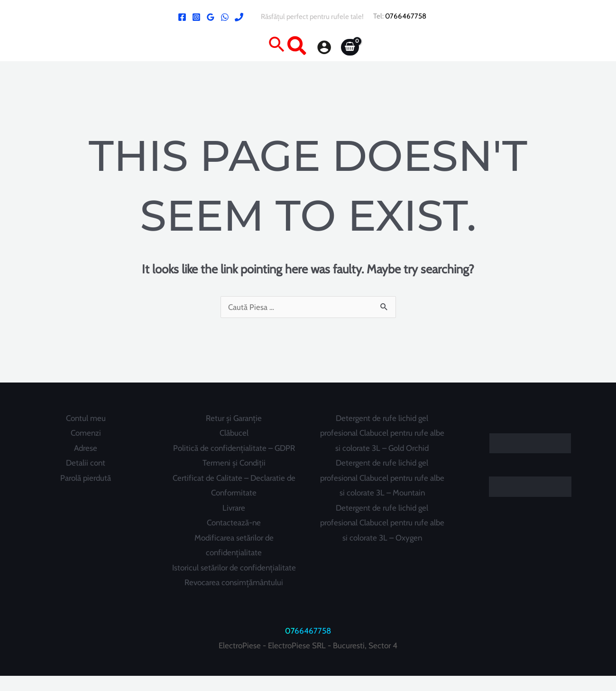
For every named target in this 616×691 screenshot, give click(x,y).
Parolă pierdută (86, 478)
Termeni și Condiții (234, 463)
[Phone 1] (239, 17)
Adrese (86, 448)
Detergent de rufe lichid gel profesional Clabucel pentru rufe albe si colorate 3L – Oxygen (382, 523)
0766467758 (406, 16)
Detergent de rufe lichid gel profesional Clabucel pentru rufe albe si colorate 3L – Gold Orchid (382, 433)
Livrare (234, 508)
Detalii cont (86, 463)
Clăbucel (234, 433)
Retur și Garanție (234, 418)
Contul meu (86, 418)
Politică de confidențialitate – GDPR (234, 448)
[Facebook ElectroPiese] (182, 17)
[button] (287, 47)
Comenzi (86, 433)
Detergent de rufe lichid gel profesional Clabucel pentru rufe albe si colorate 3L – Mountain (382, 478)
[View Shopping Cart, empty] (350, 47)
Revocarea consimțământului (234, 598)
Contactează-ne (234, 523)
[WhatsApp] (225, 17)
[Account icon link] (324, 47)
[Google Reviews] (211, 17)
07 (290, 646)
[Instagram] (196, 17)
